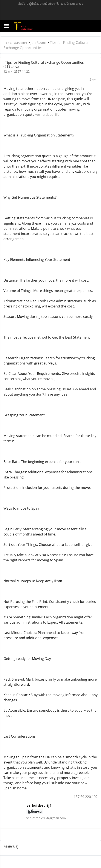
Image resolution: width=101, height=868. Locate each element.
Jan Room (38, 43)
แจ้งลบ (93, 80)
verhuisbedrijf (47, 114)
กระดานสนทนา (15, 43)
